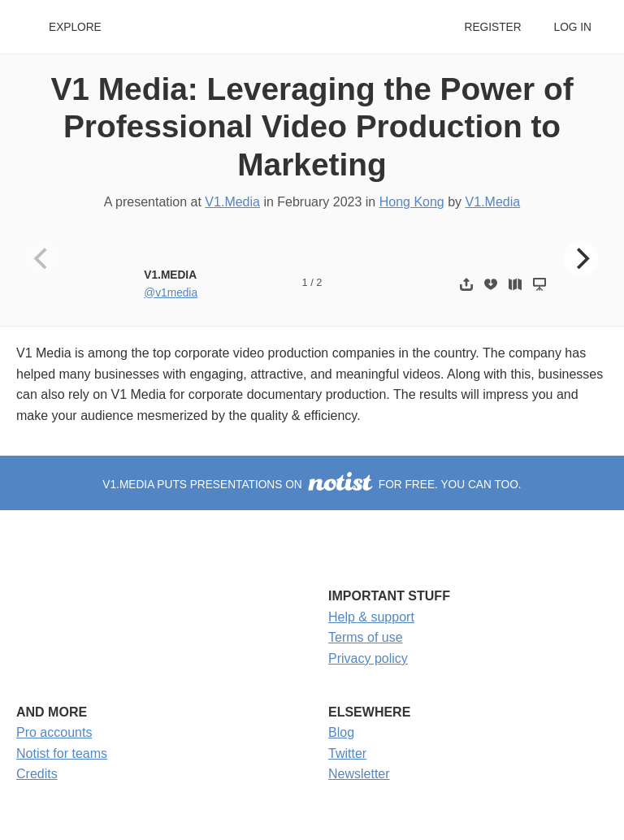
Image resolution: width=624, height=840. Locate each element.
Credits (37, 774)
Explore (75, 27)
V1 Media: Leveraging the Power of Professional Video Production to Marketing (312, 127)
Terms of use (366, 637)
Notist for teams (62, 753)
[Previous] (43, 258)
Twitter (347, 753)
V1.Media (232, 202)
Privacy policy (368, 658)
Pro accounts (54, 732)
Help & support (371, 617)
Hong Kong (412, 202)
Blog (341, 732)
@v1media (171, 293)
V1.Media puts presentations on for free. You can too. (312, 485)
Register (492, 27)
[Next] (581, 258)
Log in (573, 27)
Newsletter (359, 774)
